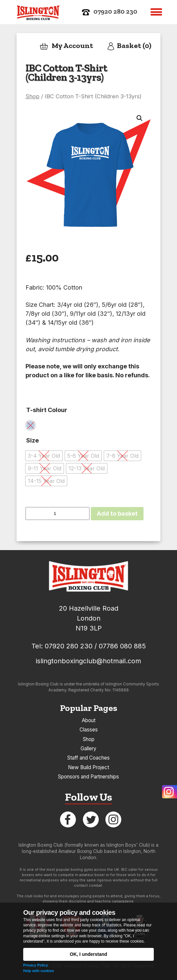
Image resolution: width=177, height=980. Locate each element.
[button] (156, 12)
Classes (89, 730)
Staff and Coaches (88, 758)
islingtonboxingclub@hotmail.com (88, 661)
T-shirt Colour (47, 410)
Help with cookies (39, 971)
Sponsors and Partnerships (88, 777)
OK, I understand (89, 954)
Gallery (88, 748)
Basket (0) (129, 46)
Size (32, 440)
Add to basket (117, 513)
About (89, 720)
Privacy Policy (36, 965)
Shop (32, 96)
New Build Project (88, 767)
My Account (66, 46)
